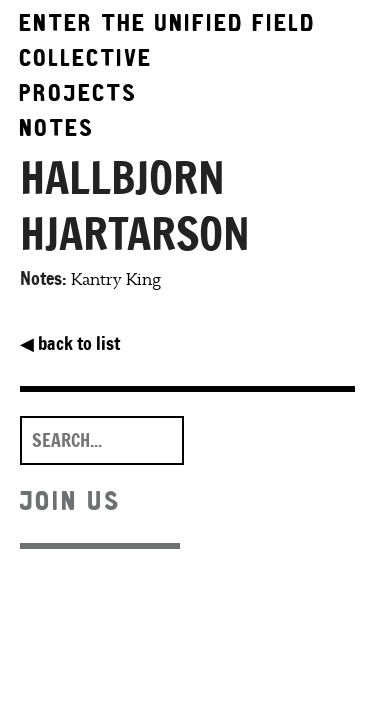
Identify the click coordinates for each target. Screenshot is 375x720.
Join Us (71, 500)
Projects (79, 92)
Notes (57, 127)
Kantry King (116, 280)
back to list (70, 343)
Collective (86, 57)
